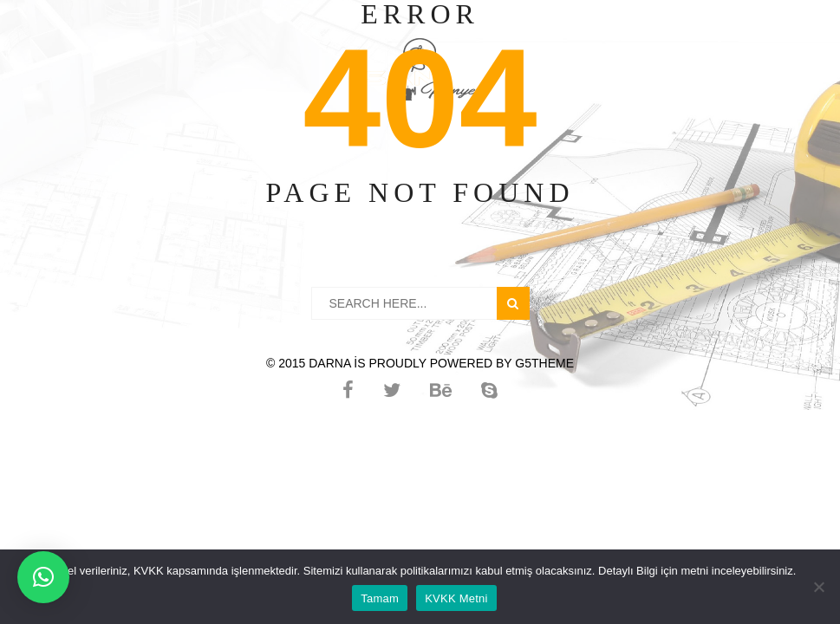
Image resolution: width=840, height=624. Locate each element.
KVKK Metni (456, 598)
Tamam (380, 598)
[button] (43, 577)
